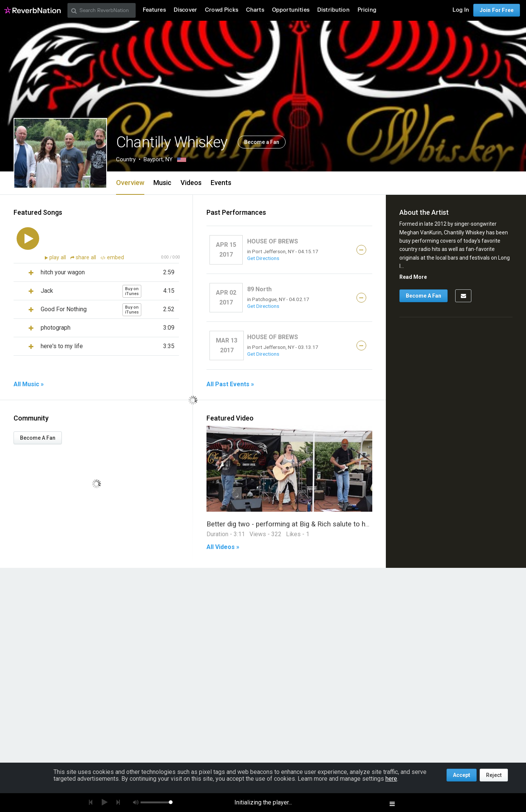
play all (58, 258)
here (391, 779)
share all (84, 258)
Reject (494, 775)
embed (112, 258)
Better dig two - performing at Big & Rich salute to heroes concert (308, 524)
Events (221, 183)
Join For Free (497, 10)
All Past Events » (230, 384)
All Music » (29, 384)
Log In (461, 10)
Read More (413, 277)
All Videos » (223, 547)
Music (162, 183)
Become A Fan (38, 438)
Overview (130, 183)
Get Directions (263, 258)
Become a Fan (262, 142)
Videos (191, 183)
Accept (462, 775)
